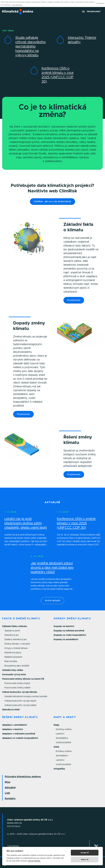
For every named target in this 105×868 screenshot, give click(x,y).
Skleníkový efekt (11, 710)
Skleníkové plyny (13, 653)
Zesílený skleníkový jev (16, 639)
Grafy (56, 747)
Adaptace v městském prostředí (19, 734)
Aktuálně (10, 788)
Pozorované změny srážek (17, 688)
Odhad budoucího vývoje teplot (20, 701)
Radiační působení (13, 657)
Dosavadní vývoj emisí (14, 675)
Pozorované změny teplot (17, 683)
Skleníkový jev (12, 635)
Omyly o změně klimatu (16, 648)
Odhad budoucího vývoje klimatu (20, 692)
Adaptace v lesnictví (13, 729)
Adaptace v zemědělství (15, 725)
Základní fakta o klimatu (15, 626)
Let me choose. (34, 861)
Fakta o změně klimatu (21, 619)
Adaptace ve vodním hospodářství (20, 738)
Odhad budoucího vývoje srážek (20, 705)
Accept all (85, 853)
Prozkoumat (74, 300)
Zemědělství (62, 738)
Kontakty (10, 799)
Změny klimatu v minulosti (17, 644)
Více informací (17, 5)
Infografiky (59, 769)
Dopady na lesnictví (64, 626)
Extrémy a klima (64, 729)
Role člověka (11, 661)
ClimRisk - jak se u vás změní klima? (52, 202)
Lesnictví (60, 734)
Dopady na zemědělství (66, 639)
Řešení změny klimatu (20, 717)
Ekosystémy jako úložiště (17, 666)
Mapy (56, 725)
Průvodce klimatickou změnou (23, 777)
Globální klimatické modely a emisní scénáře (26, 696)
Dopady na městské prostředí (69, 631)
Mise (8, 782)
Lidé (7, 793)
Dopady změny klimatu (72, 619)
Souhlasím (100, 3)
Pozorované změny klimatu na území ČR (23, 679)
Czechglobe (13, 846)
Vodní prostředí (63, 742)
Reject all (85, 859)
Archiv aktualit (52, 601)
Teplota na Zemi (12, 631)
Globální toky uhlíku (13, 670)
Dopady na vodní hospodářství (70, 635)
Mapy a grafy (65, 717)
